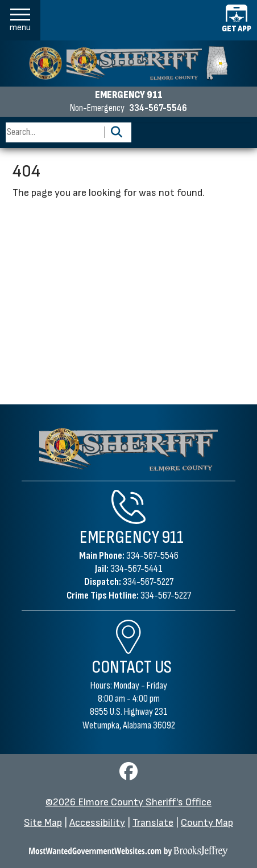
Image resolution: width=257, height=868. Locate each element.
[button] (20, 20)
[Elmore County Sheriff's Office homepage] (128, 64)
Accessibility (97, 823)
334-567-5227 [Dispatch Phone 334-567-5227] (148, 582)
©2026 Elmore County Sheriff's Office (128, 802)
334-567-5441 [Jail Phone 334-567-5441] (136, 569)
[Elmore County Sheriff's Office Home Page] (129, 450)
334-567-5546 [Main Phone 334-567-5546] (152, 556)
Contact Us (132, 667)
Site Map (43, 823)
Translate (153, 823)
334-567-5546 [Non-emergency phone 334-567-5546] (158, 108)
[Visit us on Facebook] (128, 775)
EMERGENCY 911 (129, 95)
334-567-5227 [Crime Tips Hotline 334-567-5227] (166, 595)
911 (173, 537)
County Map (207, 823)
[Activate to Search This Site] (116, 132)
